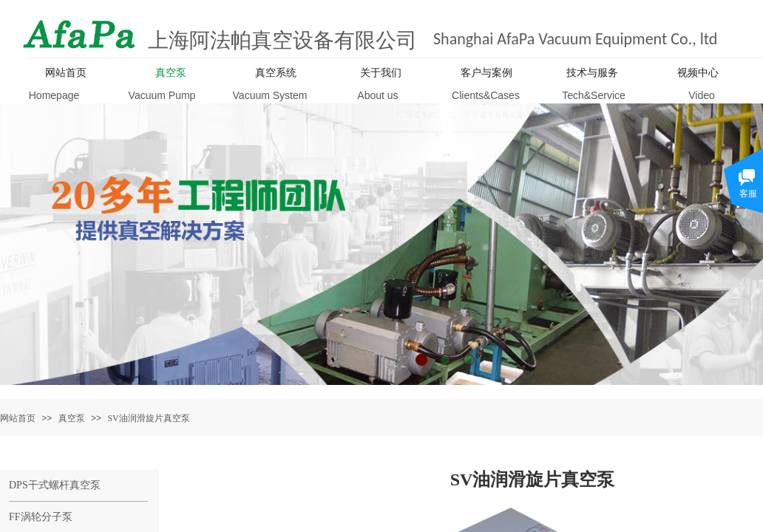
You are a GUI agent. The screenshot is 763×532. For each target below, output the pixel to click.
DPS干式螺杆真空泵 (55, 485)
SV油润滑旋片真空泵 (148, 418)
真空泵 (72, 418)
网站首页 (18, 418)
